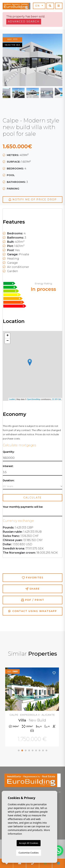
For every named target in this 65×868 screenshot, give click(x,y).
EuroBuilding (16, 6)
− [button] (8, 341)
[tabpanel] (32, 707)
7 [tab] (40, 750)
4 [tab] (29, 750)
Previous (11, 60)
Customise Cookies (29, 853)
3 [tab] (26, 750)
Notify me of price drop (32, 200)
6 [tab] (36, 750)
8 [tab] (43, 750)
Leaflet (12, 399)
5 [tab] (33, 750)
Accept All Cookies (29, 843)
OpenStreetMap (34, 399)
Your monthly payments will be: (23, 507)
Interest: (8, 466)
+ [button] (8, 336)
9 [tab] (46, 750)
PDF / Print (33, 600)
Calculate (32, 498)
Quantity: (9, 452)
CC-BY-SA (56, 399)
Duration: (9, 481)
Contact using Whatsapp (33, 611)
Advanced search (24, 21)
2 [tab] (22, 750)
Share (32, 589)
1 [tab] (19, 750)
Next (54, 60)
